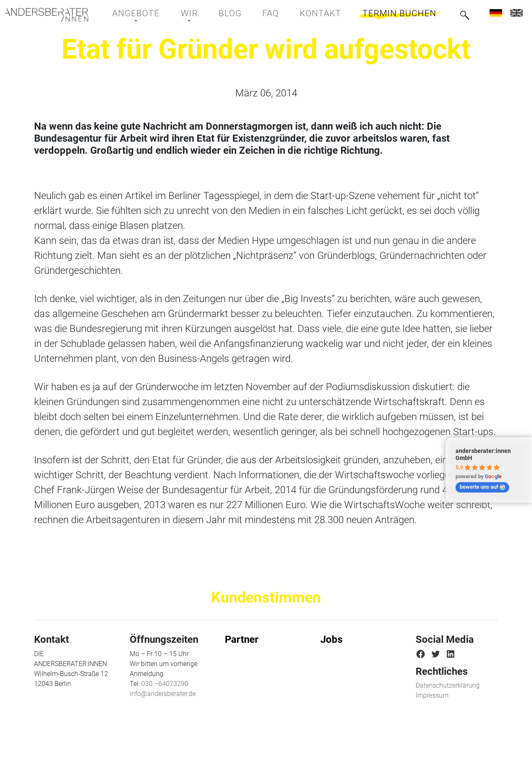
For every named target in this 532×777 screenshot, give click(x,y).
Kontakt (320, 13)
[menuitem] (496, 13)
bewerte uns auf (483, 487)
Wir (189, 13)
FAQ (271, 13)
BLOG (230, 13)
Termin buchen (399, 13)
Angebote (136, 13)
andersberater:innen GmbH (483, 455)
